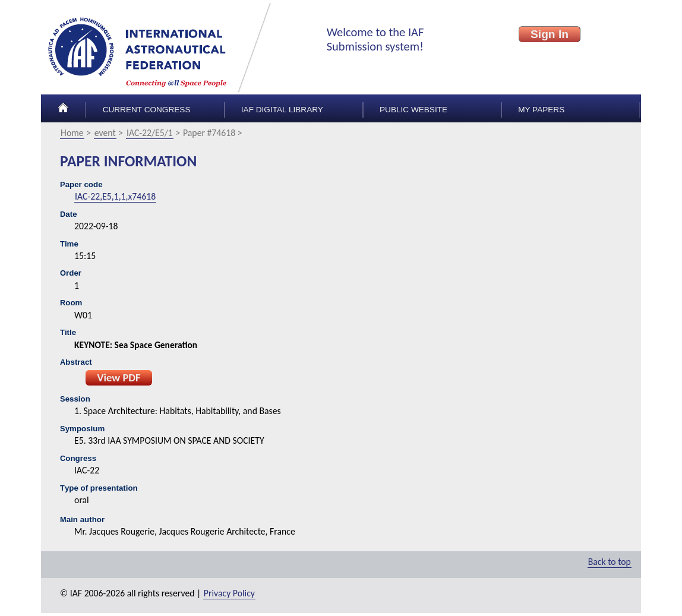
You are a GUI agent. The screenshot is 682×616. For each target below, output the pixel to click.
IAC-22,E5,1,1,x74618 (115, 196)
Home (72, 133)
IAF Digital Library (282, 110)
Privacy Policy (229, 593)
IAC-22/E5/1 (150, 133)
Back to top (610, 562)
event (105, 133)
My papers (541, 110)
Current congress (147, 110)
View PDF (119, 378)
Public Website (413, 110)
